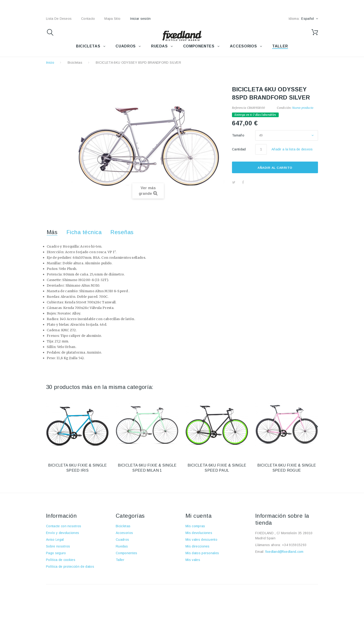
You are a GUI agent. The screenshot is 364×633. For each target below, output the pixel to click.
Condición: (284, 108)
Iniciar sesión (140, 19)
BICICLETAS (88, 46)
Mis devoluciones (199, 533)
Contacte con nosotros (64, 526)
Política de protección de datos (70, 567)
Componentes (127, 553)
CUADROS (126, 46)
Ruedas (122, 546)
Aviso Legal (55, 540)
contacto (88, 19)
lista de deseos (59, 19)
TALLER (280, 46)
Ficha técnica (84, 232)
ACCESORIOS (243, 46)
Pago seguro (56, 553)
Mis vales (193, 560)
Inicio (50, 63)
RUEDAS (159, 46)
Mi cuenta (199, 516)
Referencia (239, 108)
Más (52, 232)
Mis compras (195, 526)
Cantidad (239, 149)
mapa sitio (112, 19)
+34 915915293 (294, 545)
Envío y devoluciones (63, 533)
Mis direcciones (198, 546)
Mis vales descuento (201, 540)
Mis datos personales (202, 553)
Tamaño (239, 135)
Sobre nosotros (58, 546)
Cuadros (122, 540)
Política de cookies (61, 560)
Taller (120, 560)
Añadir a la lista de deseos (292, 149)
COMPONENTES (199, 46)
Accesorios (124, 533)
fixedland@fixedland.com (284, 552)
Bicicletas (75, 63)
